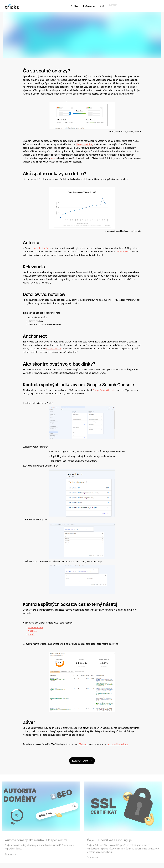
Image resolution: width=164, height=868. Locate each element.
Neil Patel (32, 631)
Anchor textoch (54, 349)
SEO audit (84, 744)
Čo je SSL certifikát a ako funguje (109, 854)
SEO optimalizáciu (84, 144)
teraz (53, 158)
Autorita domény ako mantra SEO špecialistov (36, 854)
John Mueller (122, 252)
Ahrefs (31, 634)
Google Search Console (104, 390)
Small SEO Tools (36, 627)
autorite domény (42, 248)
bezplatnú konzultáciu (118, 744)
